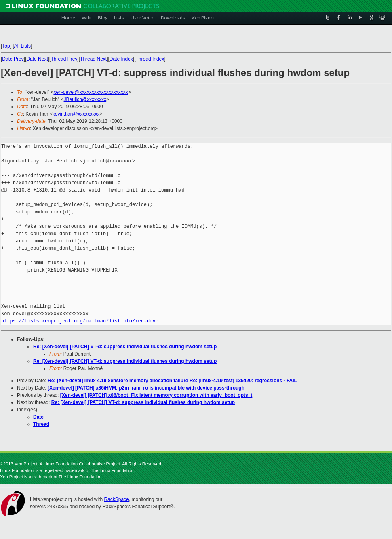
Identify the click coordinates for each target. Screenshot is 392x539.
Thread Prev (64, 59)
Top (6, 46)
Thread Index (150, 59)
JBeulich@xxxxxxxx (85, 99)
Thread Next (93, 59)
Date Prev (13, 59)
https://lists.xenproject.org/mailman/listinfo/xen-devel (81, 321)
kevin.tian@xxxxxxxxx (76, 114)
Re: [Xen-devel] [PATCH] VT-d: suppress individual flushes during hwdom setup (125, 347)
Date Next (37, 59)
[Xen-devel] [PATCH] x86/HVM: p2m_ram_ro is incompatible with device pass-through (146, 388)
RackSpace (116, 499)
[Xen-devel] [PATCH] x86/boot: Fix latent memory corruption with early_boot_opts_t (156, 395)
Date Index (121, 59)
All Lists (22, 46)
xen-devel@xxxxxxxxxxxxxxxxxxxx (91, 92)
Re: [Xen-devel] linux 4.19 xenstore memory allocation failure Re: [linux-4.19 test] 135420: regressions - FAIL (172, 381)
